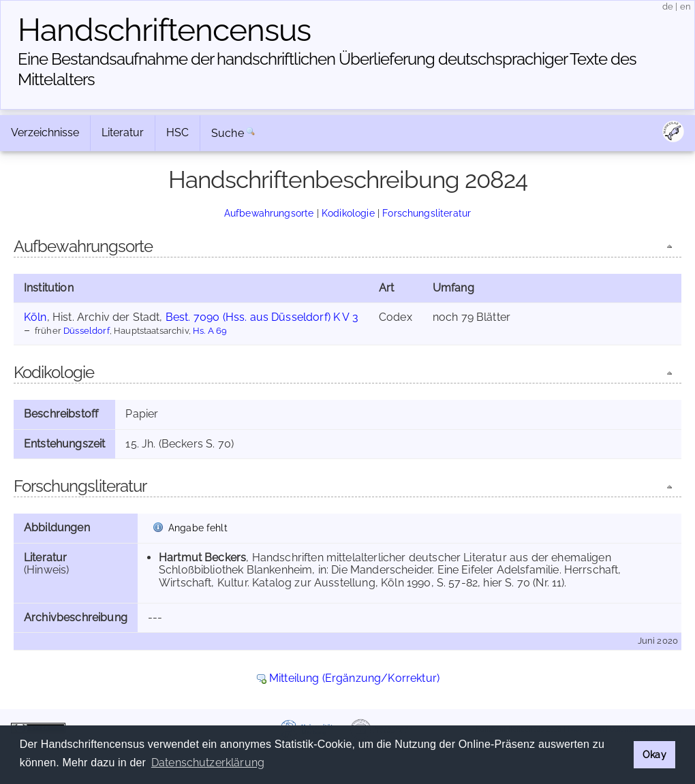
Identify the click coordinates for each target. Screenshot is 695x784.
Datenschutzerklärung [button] (208, 763)
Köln (35, 317)
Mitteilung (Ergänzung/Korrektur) (354, 678)
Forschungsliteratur (427, 213)
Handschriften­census (164, 30)
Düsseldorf (87, 330)
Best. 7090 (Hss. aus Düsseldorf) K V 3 (262, 317)
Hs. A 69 (210, 330)
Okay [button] (654, 754)
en (685, 6)
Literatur (123, 132)
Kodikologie (348, 213)
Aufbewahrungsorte (269, 213)
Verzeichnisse (45, 132)
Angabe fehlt (198, 528)
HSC (177, 132)
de (668, 6)
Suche (228, 133)
